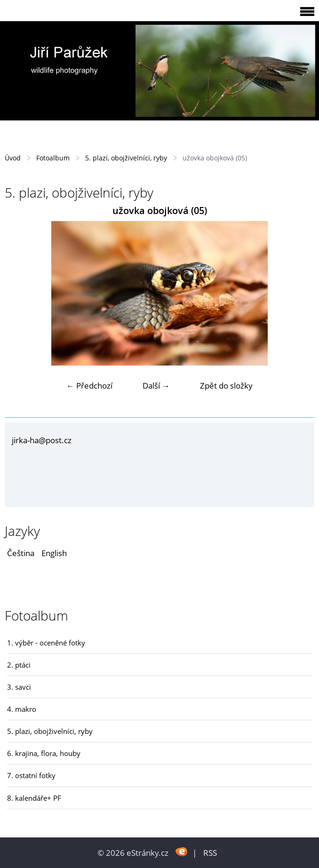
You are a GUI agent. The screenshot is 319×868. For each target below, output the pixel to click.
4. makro (22, 709)
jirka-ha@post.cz (42, 440)
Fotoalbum (53, 158)
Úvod (13, 158)
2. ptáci (19, 665)
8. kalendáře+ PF (34, 798)
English (54, 553)
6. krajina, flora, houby (44, 753)
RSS (210, 853)
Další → (156, 386)
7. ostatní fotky (31, 775)
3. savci (19, 687)
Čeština (21, 553)
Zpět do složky (226, 386)
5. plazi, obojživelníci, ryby (126, 158)
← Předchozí (89, 386)
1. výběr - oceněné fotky (46, 643)
